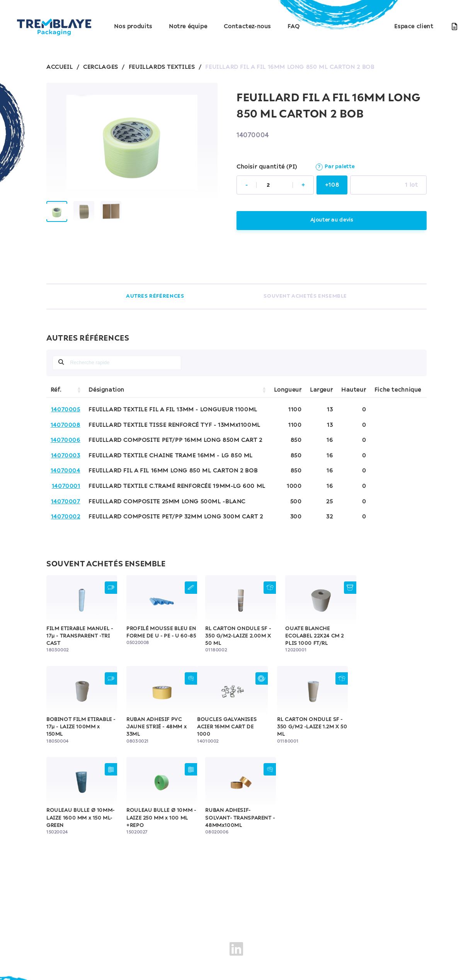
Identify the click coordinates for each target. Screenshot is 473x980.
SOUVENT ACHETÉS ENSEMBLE (305, 296)
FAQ (294, 27)
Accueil (124, 909)
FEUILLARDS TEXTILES (162, 67)
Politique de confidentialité (158, 941)
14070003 (66, 456)
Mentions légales (86, 941)
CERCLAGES (101, 67)
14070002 (66, 517)
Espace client (414, 27)
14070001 (66, 486)
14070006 (66, 440)
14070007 (66, 502)
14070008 (66, 425)
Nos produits (133, 27)
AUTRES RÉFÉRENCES (155, 296)
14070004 (66, 471)
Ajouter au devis (332, 220)
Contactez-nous (247, 27)
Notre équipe (188, 27)
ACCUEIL (60, 67)
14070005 (66, 410)
